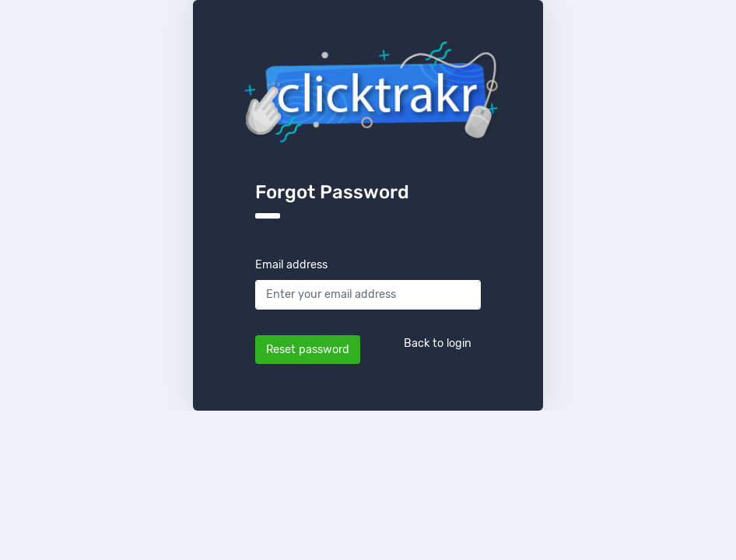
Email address (291, 265)
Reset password (308, 350)
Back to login (438, 343)
